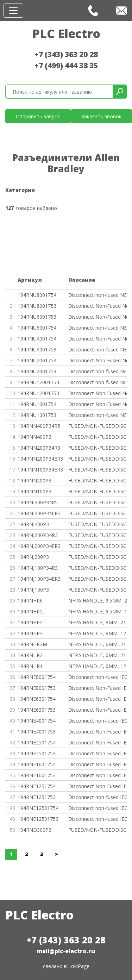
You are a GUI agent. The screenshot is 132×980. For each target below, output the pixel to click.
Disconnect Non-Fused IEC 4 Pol (98, 699)
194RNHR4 (30, 622)
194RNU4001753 (37, 349)
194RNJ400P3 (33, 524)
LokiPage (79, 966)
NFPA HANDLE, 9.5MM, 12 (98, 611)
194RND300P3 (34, 830)
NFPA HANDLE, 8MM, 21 (97, 622)
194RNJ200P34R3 (38, 535)
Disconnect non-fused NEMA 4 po (98, 295)
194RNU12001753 (38, 393)
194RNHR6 (30, 601)
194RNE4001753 (37, 732)
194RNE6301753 (37, 710)
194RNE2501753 (37, 753)
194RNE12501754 (38, 808)
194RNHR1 (30, 666)
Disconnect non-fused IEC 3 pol (98, 797)
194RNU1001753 (37, 415)
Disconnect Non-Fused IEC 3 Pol (98, 688)
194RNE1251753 (37, 797)
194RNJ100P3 (33, 590)
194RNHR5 (30, 611)
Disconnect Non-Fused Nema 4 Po (98, 339)
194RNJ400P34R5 (38, 502)
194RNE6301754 (37, 699)
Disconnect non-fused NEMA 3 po (98, 349)
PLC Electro (66, 33)
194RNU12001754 (38, 382)
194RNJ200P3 (33, 557)
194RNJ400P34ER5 (39, 513)
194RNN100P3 (34, 491)
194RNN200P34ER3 (40, 459)
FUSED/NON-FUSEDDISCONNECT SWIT (98, 426)
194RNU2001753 (37, 371)
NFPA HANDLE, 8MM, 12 (97, 633)
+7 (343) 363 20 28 (66, 54)
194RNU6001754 (37, 328)
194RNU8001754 (37, 295)
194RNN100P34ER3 (40, 470)
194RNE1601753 (37, 775)
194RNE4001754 (37, 721)
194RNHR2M (32, 644)
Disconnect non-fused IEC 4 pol (98, 677)
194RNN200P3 (34, 480)
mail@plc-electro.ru (66, 951)
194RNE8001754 (37, 677)
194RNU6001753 (37, 317)
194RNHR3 (30, 633)
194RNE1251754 (37, 786)
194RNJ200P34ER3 (39, 546)
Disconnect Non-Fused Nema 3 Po (98, 306)
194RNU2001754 (37, 360)
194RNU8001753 (37, 306)
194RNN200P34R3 (39, 448)
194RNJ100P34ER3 (39, 579)
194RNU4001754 (37, 339)
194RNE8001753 (37, 688)
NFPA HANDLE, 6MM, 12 (97, 666)
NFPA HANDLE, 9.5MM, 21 (98, 601)
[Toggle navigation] (13, 11)
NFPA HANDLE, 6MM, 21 (97, 644)
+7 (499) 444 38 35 (66, 65)
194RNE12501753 (38, 819)
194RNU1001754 (37, 404)
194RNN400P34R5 (39, 426)
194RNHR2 (30, 655)
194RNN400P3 (34, 437)
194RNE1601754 (37, 764)
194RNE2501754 (37, 742)
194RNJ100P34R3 (38, 568)
